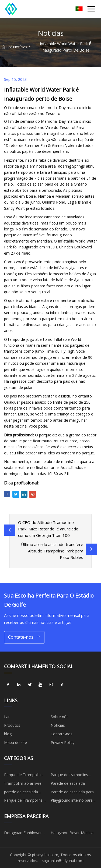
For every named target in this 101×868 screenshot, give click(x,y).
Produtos (12, 725)
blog (8, 734)
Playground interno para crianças (72, 801)
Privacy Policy (62, 742)
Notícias (20, 47)
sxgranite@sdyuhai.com (63, 861)
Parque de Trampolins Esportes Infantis (23, 801)
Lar (6, 47)
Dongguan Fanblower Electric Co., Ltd (23, 834)
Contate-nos (24, 637)
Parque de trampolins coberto (69, 776)
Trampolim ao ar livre (23, 783)
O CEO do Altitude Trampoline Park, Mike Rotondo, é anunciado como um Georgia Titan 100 (48, 529)
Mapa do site (15, 742)
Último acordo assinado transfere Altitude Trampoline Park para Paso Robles (52, 551)
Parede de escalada (68, 783)
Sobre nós (60, 717)
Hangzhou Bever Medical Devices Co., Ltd (72, 834)
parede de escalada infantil (21, 793)
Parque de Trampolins (23, 775)
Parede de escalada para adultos (72, 793)
